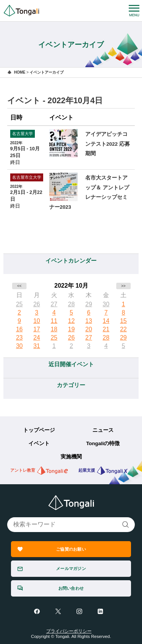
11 (54, 321)
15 (123, 321)
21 (106, 329)
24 (37, 338)
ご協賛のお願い (71, 549)
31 (37, 346)
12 (72, 321)
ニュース (103, 430)
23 (19, 338)
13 (89, 321)
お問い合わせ (71, 588)
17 (37, 329)
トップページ (39, 430)
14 (106, 321)
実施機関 (71, 457)
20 (89, 329)
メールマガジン (71, 568)
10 (37, 321)
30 (106, 304)
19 (72, 329)
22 (123, 329)
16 (19, 329)
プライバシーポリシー (69, 631)
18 (54, 329)
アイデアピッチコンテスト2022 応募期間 (108, 144)
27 (54, 304)
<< (19, 286)
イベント (39, 443)
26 (37, 304)
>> (123, 286)
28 (72, 304)
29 (89, 304)
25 (19, 304)
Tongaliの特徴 (103, 443)
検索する (126, 525)
